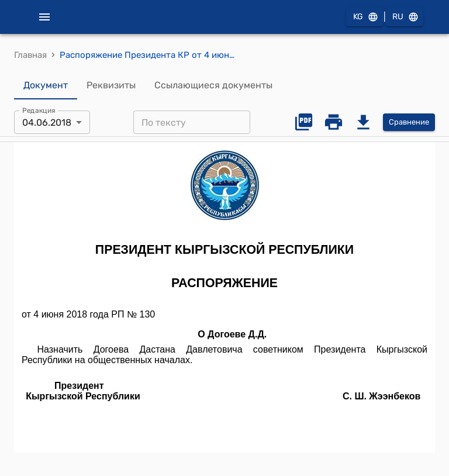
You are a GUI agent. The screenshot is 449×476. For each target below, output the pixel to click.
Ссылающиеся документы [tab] (213, 85)
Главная (30, 55)
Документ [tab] (46, 85)
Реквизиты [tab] (111, 85)
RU (405, 17)
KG (365, 17)
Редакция (39, 111)
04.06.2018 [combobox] (47, 123)
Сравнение (409, 123)
